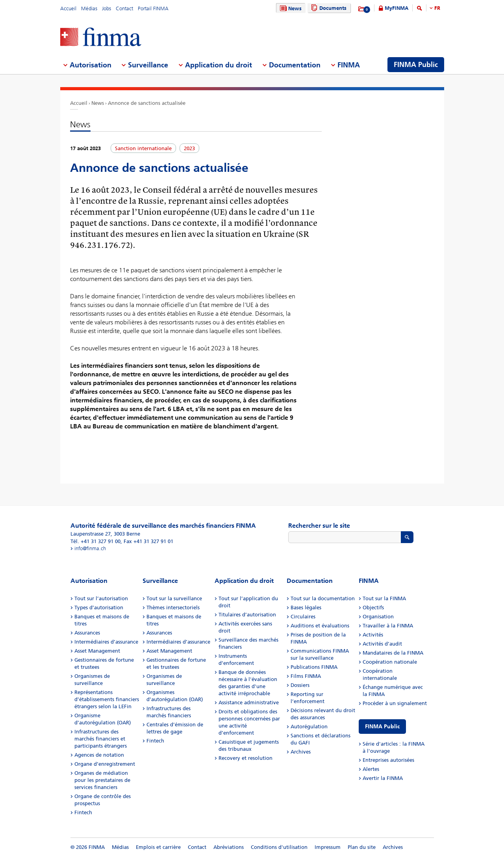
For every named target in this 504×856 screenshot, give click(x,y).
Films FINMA (306, 676)
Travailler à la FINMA (388, 626)
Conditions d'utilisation (279, 847)
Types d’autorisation (99, 608)
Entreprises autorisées (388, 760)
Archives (301, 752)
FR (437, 8)
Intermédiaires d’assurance (106, 642)
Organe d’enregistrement (105, 764)
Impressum (328, 847)
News (290, 8)
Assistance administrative (249, 702)
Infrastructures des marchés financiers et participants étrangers (101, 739)
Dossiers (300, 685)
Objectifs (373, 608)
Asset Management (97, 651)
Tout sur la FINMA (384, 598)
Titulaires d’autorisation (247, 615)
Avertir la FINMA (383, 778)
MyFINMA (397, 8)
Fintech (83, 812)
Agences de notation (99, 755)
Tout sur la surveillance (174, 598)
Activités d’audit (382, 644)
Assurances (87, 633)
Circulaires (303, 617)
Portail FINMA (153, 8)
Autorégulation (309, 727)
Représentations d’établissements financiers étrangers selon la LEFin (107, 699)
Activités (373, 635)
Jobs (107, 8)
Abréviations (229, 847)
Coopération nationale (390, 662)
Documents (328, 8)
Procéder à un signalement (395, 703)
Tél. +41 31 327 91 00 (95, 541)
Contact (124, 8)
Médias (89, 8)
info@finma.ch (90, 548)
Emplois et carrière (158, 847)
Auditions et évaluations (320, 626)
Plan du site (362, 847)
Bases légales (306, 608)
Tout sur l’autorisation (101, 598)
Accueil (68, 8)
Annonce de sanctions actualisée (147, 103)
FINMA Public (382, 727)
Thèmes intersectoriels (173, 608)
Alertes (371, 769)
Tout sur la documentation (323, 598)
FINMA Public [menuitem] (416, 65)
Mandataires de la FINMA (393, 653)
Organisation (378, 617)
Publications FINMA (314, 667)
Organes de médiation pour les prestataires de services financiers (102, 780)
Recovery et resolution (246, 758)
